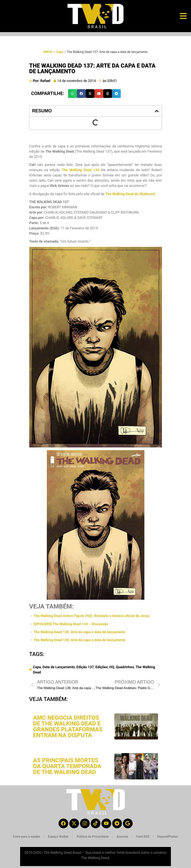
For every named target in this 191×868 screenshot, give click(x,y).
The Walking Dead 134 (80, 170)
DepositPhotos (168, 837)
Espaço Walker (58, 837)
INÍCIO (48, 52)
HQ (112, 667)
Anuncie (122, 837)
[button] (72, 94)
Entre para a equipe (27, 837)
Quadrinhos (125, 667)
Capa (60, 52)
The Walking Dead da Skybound (130, 194)
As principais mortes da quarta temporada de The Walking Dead (67, 766)
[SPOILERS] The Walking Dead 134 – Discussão (71, 624)
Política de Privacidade (92, 837)
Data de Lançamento (59, 667)
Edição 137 (85, 667)
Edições (102, 667)
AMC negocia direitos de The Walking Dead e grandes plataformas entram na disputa (68, 726)
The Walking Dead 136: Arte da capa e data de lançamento (80, 640)
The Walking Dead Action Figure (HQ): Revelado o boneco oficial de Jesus (92, 616)
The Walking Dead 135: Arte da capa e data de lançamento (80, 632)
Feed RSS (143, 837)
